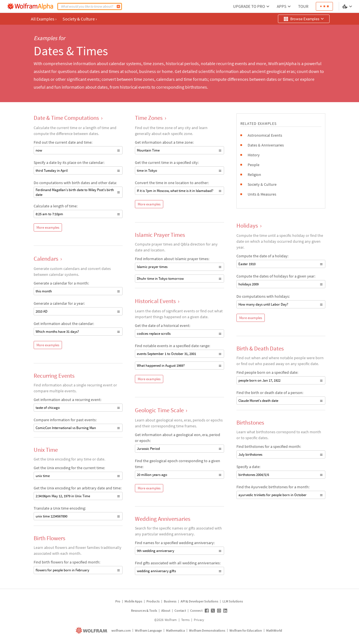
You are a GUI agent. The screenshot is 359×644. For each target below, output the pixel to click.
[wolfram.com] (92, 630)
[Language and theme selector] (348, 6)
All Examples (44, 19)
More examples (48, 227)
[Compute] (118, 6)
